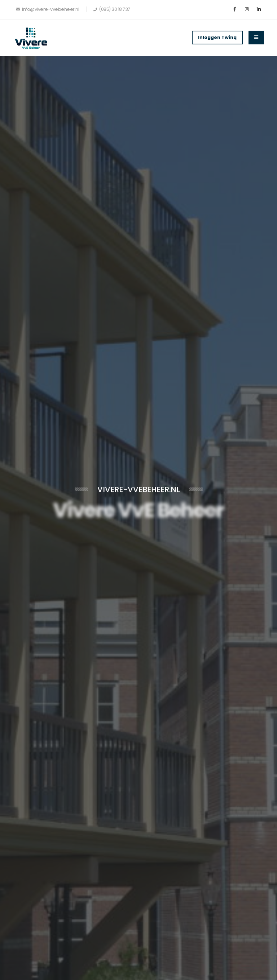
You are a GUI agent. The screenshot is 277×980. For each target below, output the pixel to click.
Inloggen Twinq (217, 37)
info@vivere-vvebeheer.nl (48, 9)
